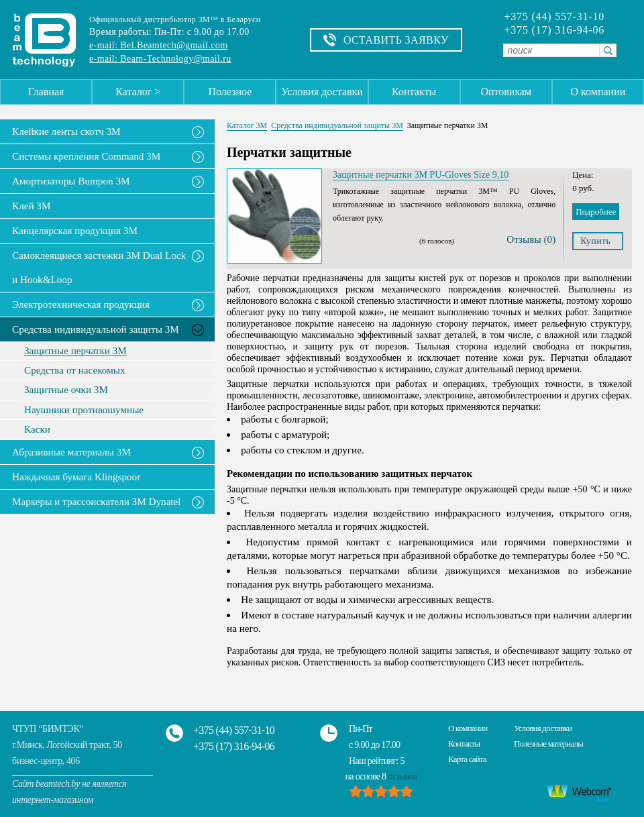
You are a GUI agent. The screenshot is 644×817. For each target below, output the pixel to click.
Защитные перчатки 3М (75, 351)
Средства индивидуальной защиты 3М (96, 329)
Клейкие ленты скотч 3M (66, 131)
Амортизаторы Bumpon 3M (71, 181)
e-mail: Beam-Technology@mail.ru (160, 59)
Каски (37, 429)
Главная (46, 92)
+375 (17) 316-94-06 (554, 30)
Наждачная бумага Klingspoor (76, 477)
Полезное (230, 92)
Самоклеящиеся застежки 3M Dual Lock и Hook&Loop (99, 267)
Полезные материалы (548, 744)
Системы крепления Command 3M (86, 156)
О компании (598, 92)
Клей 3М (31, 206)
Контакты (414, 92)
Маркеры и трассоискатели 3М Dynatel (97, 501)
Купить (595, 241)
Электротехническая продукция (81, 304)
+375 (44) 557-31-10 (554, 17)
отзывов (402, 776)
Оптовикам (506, 92)
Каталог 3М (247, 125)
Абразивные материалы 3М (71, 452)
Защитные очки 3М (66, 390)
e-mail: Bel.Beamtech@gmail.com (158, 45)
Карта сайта (467, 759)
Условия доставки (322, 92)
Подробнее (596, 212)
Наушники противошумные (84, 410)
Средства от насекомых (75, 370)
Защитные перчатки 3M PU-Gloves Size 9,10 (421, 175)
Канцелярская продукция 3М (75, 230)
